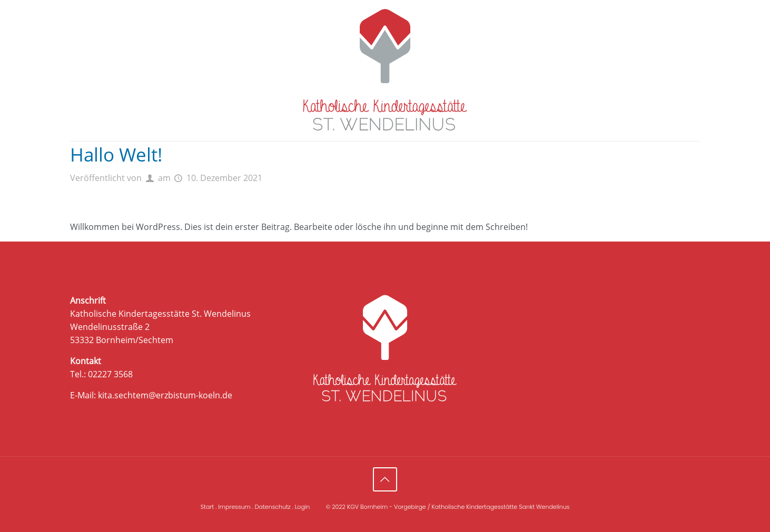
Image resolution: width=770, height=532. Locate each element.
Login (303, 507)
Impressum (234, 507)
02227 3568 (110, 374)
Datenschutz (273, 507)
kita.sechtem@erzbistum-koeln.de (165, 395)
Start (208, 507)
